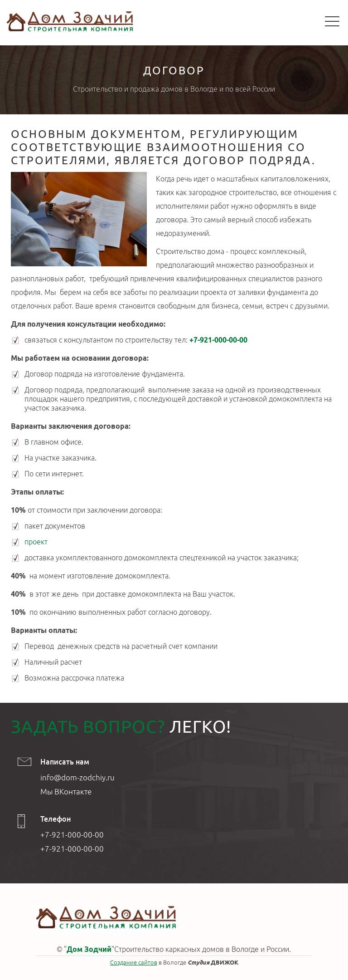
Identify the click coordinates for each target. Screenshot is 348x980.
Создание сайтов (134, 962)
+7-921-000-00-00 (218, 340)
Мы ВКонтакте (66, 791)
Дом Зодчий (89, 949)
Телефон (56, 819)
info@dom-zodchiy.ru (77, 777)
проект (36, 542)
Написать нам (65, 762)
